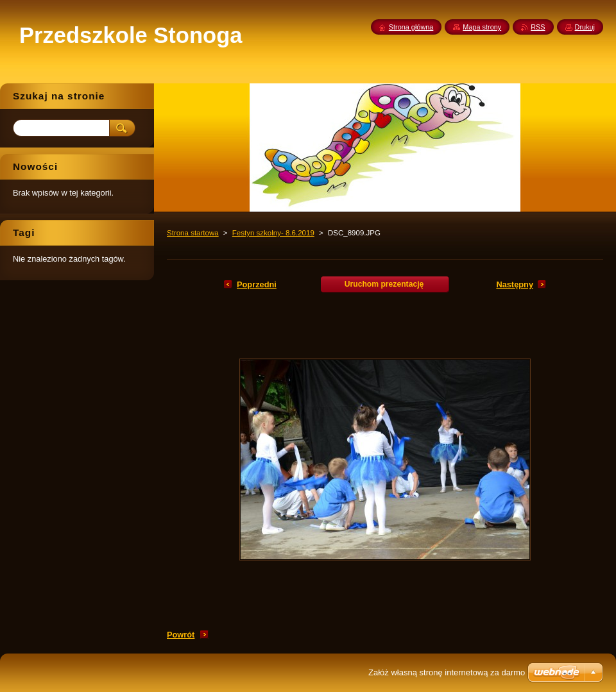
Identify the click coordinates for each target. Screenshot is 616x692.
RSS (538, 27)
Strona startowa (193, 233)
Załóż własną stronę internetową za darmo (447, 672)
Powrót (181, 635)
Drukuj (585, 27)
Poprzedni (257, 284)
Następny (515, 284)
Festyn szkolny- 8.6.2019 (273, 233)
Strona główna (411, 27)
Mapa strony (482, 27)
